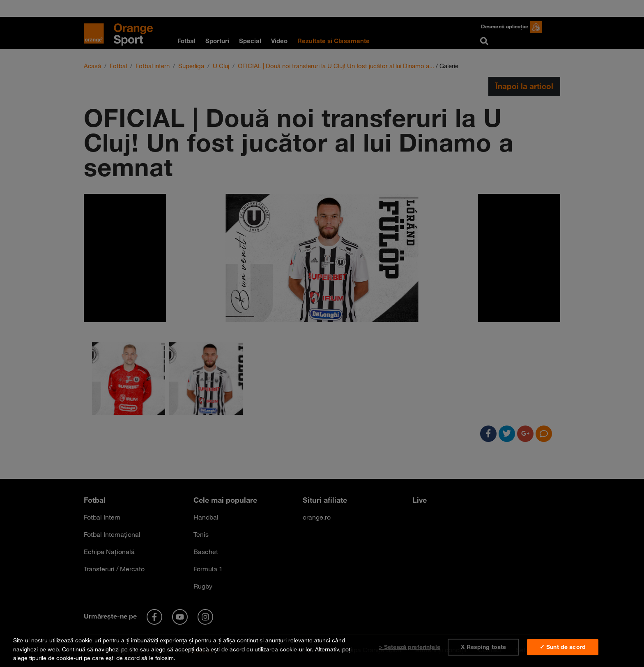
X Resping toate (483, 647)
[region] (322, 647)
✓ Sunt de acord (563, 647)
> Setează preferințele (410, 647)
